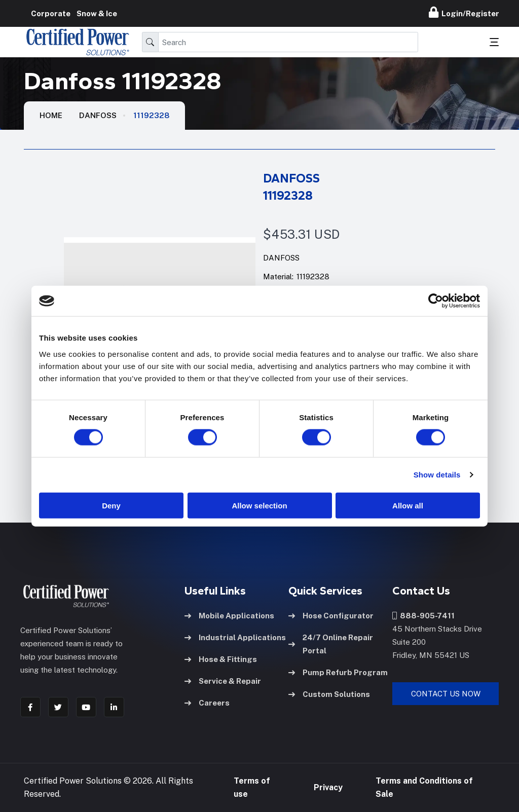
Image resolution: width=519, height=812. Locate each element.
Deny (111, 505)
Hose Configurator (331, 616)
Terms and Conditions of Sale (424, 787)
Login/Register (464, 12)
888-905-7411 (423, 616)
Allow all (408, 505)
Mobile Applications (229, 616)
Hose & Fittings (221, 659)
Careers (207, 703)
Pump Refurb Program (338, 672)
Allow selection (259, 505)
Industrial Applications (235, 637)
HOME (51, 115)
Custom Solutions (329, 694)
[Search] (288, 42)
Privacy (328, 787)
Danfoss (98, 115)
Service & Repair (223, 681)
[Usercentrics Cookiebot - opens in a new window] (436, 301)
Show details (437, 475)
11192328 (151, 115)
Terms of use (252, 787)
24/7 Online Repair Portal (331, 644)
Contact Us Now (446, 694)
